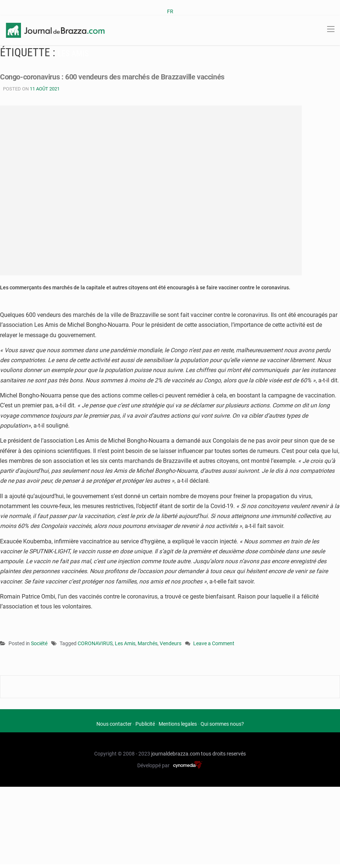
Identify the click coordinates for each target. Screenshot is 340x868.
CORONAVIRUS (95, 643)
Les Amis (125, 643)
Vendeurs (171, 643)
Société (39, 643)
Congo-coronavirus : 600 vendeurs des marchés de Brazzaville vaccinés (123, 77)
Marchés (148, 643)
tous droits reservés (223, 754)
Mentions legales (178, 724)
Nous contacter (114, 724)
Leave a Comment (214, 644)
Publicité (145, 724)
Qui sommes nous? (222, 724)
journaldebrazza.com (176, 754)
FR (170, 11)
